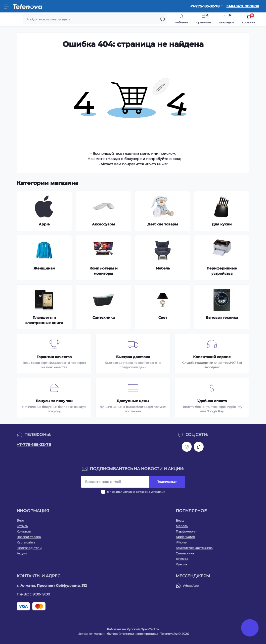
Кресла (181, 564)
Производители (29, 548)
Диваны (182, 559)
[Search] (163, 19)
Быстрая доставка (133, 357)
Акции (22, 553)
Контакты (24, 531)
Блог (21, 520)
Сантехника (185, 553)
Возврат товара (29, 537)
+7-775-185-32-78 (34, 445)
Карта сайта (26, 542)
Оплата (128, 492)
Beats (180, 520)
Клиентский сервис (212, 357)
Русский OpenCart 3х (143, 629)
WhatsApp (191, 586)
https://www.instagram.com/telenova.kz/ (187, 447)
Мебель (182, 526)
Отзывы (22, 526)
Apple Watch (185, 537)
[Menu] (6, 6)
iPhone (181, 542)
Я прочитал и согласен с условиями (136, 492)
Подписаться (167, 482)
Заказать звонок (243, 6)
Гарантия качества (54, 357)
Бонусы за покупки (54, 401)
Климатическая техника (194, 548)
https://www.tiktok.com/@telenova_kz (199, 447)
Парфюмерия (186, 531)
